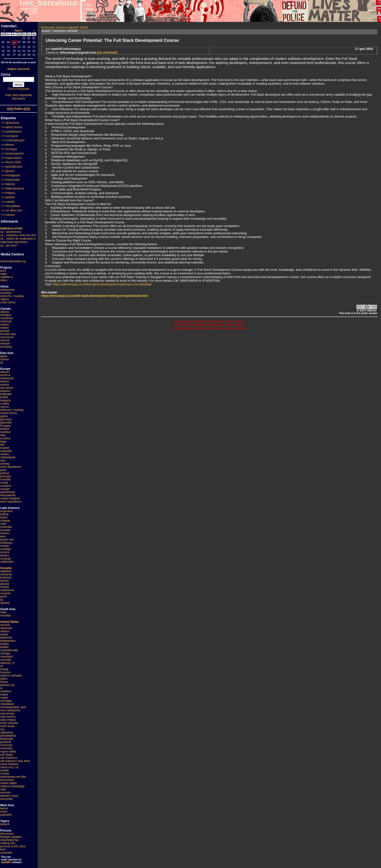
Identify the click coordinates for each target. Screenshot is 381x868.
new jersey (7, 714)
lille (2, 445)
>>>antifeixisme (11, 132)
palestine (6, 815)
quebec (5, 331)
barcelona (7, 388)
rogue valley (8, 751)
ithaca (4, 682)
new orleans (8, 720)
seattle (4, 770)
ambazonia (7, 290)
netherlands (8, 457)
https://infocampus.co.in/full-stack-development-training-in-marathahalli (102, 284)
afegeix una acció (18, 69)
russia (4, 483)
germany (6, 419)
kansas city (7, 685)
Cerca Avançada (18, 89)
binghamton (8, 641)
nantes (5, 454)
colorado (6, 660)
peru (3, 536)
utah (3, 789)
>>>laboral (8, 184)
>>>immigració (11, 175)
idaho (4, 679)
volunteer (6, 853)
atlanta (5, 631)
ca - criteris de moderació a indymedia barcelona (18, 240)
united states (9, 783)
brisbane (6, 578)
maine (4, 695)
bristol (4, 397)
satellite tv (7, 277)
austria (5, 385)
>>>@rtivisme (10, 123)
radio (4, 274)
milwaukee (7, 704)
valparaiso (7, 562)
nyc (3, 729)
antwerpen (7, 378)
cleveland (6, 657)
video (4, 280)
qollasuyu (6, 543)
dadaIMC (6, 862)
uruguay (5, 559)
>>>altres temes (11, 127)
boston (5, 644)
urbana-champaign (12, 786)
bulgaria (5, 400)
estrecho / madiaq (12, 296)
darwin (4, 581)
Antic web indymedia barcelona (18, 97)
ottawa (4, 328)
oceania (5, 593)
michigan (6, 701)
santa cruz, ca (9, 767)
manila (4, 359)
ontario (5, 325)
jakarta (5, 584)
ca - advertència (11, 232)
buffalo (5, 647)
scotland (6, 486)
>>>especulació (11, 158)
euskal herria (9, 413)
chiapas (5, 521)
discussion (7, 834)
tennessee (7, 780)
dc (2, 666)
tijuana (4, 555)
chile (3, 524)
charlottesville (9, 650)
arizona (5, 625)
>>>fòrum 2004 (11, 162)
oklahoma (7, 732)
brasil (4, 517)
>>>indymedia (10, 180)
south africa (8, 302)
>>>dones (8, 145)
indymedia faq (9, 840)
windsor (5, 344)
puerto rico (7, 540)
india (3, 612)
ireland (5, 429)
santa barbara (9, 764)
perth (4, 597)
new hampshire (10, 710)
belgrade (6, 394)
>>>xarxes (8, 215)
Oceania (6, 568)
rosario (5, 546)
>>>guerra (8, 171)
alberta (5, 312)
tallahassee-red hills (13, 777)
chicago (5, 653)
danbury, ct (7, 663)
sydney (5, 603)
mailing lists (8, 843)
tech (3, 850)
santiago (6, 549)
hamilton (6, 315)
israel (4, 812)
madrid (5, 448)
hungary (5, 426)
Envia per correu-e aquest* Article (65, 27)
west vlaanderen (11, 502)
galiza (4, 416)
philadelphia (8, 736)
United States (10, 622)
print (3, 271)
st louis (5, 774)
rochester (6, 748)
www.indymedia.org (13, 261)
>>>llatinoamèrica (13, 189)
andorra (5, 375)
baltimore (6, 638)
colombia (6, 527)
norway (5, 464)
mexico (5, 533)
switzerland (8, 492)
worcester (7, 799)
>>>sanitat (8, 202)
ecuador (5, 530)
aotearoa (6, 574)
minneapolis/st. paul (13, 707)
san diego (7, 755)
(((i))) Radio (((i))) (19, 109)
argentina (6, 511)
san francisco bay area (15, 761)
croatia (5, 404)
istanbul (5, 432)
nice (3, 461)
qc (2, 362)
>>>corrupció (9, 136)
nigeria (5, 299)
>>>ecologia (9, 149)
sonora (5, 552)
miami (4, 698)
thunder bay (8, 334)
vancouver (7, 337)
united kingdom (10, 498)
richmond (6, 745)
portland (5, 742)
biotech (5, 824)
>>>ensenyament (12, 154)
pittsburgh (7, 739)
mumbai (5, 615)
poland (5, 473)
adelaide (6, 571)
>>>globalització (12, 167)
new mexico (8, 717)
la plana (5, 438)
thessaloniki (8, 495)
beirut (4, 808)
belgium (5, 391)
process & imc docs (13, 846)
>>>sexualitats (10, 206)
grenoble (6, 423)
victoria (5, 340)
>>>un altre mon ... (13, 210)
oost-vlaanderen (11, 467)
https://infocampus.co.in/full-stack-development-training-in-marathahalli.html (95, 296)
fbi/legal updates (11, 837)
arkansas (6, 628)
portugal (5, 476)
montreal (6, 321)
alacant (5, 372)
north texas (7, 726)
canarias (6, 293)
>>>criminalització (13, 140)
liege (3, 442)
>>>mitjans (8, 193)
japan (4, 356)
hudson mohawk (11, 676)
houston (5, 672)
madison (6, 691)
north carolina (9, 723)
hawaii (4, 669)
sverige (5, 489)
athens (5, 381)
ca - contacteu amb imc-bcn (18, 235)
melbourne (7, 590)
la (1, 688)
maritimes (7, 318)
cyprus (4, 407)
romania (5, 479)
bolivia (4, 514)
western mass (9, 796)
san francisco (9, 758)
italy (3, 435)
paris (3, 470)
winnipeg (6, 347)
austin (4, 634)
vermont (5, 793)
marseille (6, 451)
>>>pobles (8, 197)
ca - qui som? (9, 245)
